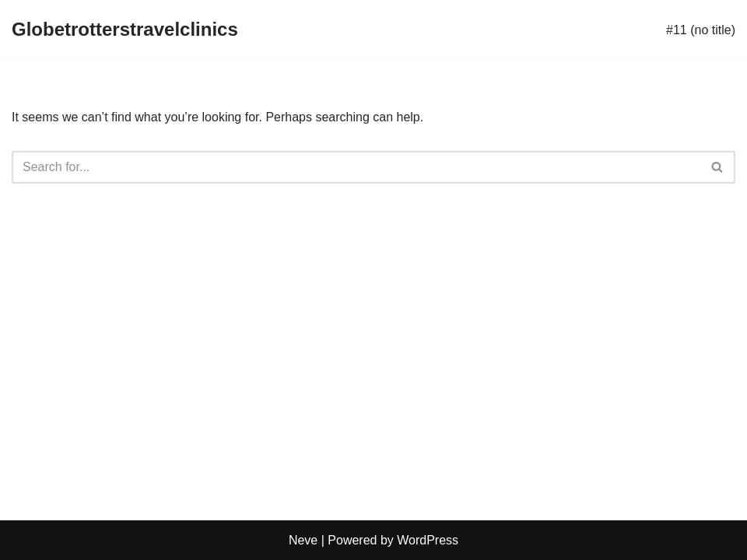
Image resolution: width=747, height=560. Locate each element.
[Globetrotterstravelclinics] (125, 30)
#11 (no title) (701, 30)
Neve (303, 540)
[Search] (356, 167)
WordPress (428, 540)
